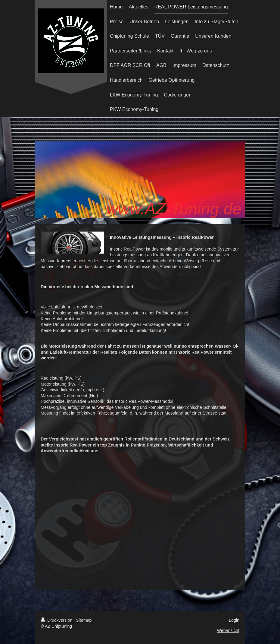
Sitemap (84, 620)
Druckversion (57, 620)
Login (234, 620)
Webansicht (228, 630)
